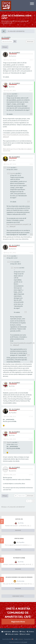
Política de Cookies (12, 634)
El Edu (13, 87)
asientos (14, 471)
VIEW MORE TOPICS (18, 596)
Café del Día (19, 519)
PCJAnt (13, 160)
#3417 (31, 91)
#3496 (31, 253)
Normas (15, 632)
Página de (22, 496)
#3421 (31, 164)
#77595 (31, 417)
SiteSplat (21, 639)
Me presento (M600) (19, 558)
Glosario (6, 38)
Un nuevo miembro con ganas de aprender (19, 577)
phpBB (32, 639)
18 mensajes (30, 41)
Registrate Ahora (18, 622)
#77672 (31, 475)
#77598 (31, 439)
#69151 (31, 390)
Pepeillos (14, 413)
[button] (28, 501)
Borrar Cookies (25, 634)
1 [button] (30, 501)
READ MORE (18, 530)
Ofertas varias (19, 539)
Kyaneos (14, 56)
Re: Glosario (14, 53)
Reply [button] (5, 47)
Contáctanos (6, 632)
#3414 (31, 60)
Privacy (23, 632)
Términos (30, 632)
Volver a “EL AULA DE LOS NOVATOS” (13, 507)
